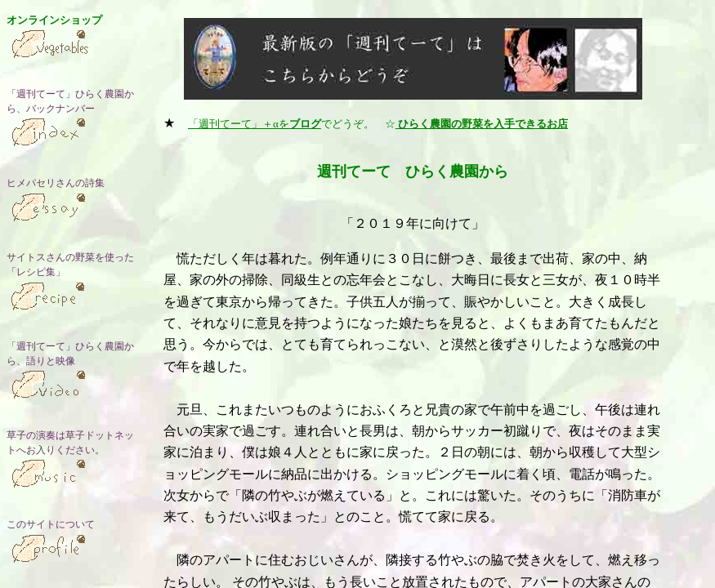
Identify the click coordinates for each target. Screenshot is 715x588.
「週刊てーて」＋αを (255, 124)
